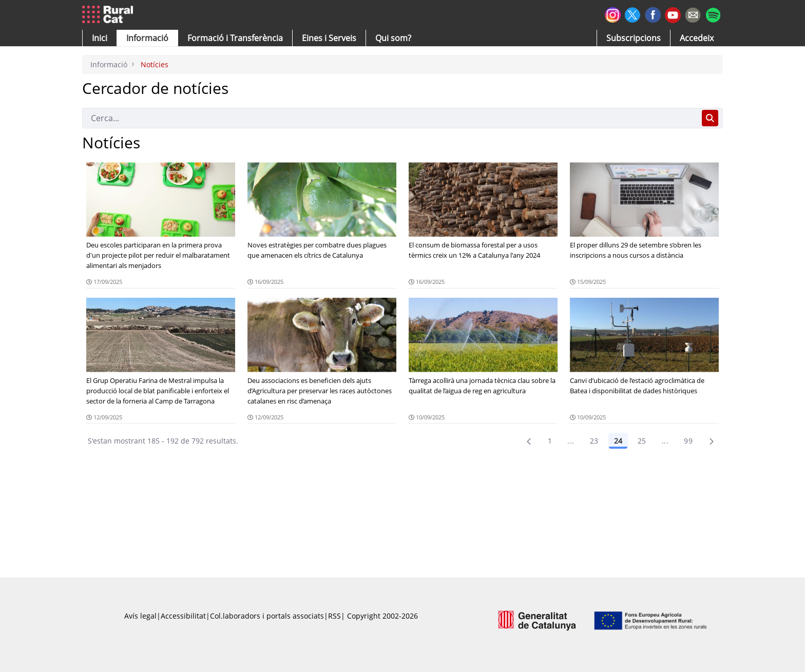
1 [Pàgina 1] (550, 441)
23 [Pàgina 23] (594, 441)
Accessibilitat (183, 616)
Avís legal (140, 616)
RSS (334, 616)
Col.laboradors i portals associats (267, 616)
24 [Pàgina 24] (618, 441)
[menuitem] (235, 38)
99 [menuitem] (688, 441)
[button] (100, 38)
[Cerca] (390, 118)
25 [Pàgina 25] (642, 441)
